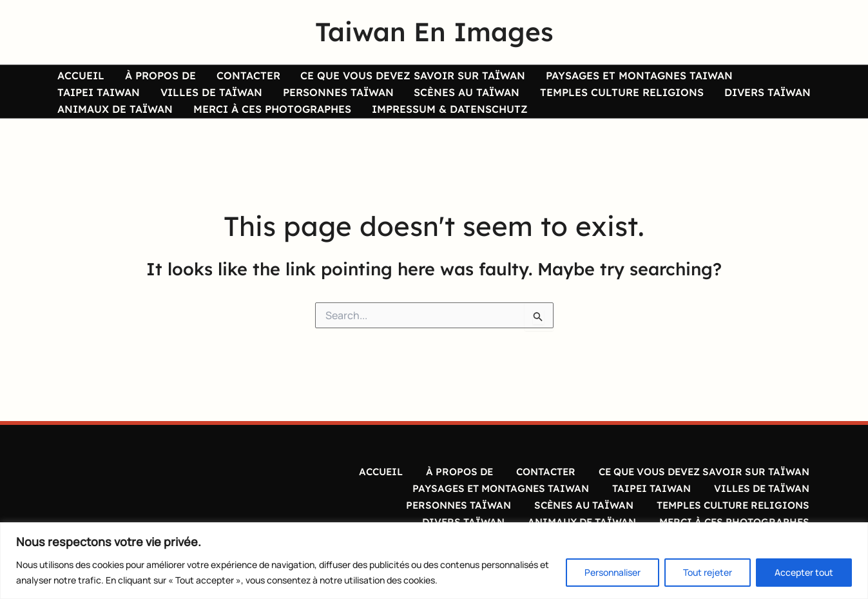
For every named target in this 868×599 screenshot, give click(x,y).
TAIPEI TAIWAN (753, 77)
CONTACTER (230, 77)
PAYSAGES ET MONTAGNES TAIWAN (606, 77)
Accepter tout (804, 572)
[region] (434, 561)
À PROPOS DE (149, 77)
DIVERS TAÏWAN (631, 101)
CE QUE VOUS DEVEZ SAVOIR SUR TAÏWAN (387, 77)
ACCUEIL (78, 77)
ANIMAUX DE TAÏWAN (745, 101)
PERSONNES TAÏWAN (224, 101)
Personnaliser (612, 572)
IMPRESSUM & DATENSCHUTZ (303, 125)
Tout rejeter (708, 572)
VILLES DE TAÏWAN (105, 101)
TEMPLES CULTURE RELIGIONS (493, 101)
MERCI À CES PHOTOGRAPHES (133, 125)
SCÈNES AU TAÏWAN (345, 101)
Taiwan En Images (434, 32)
